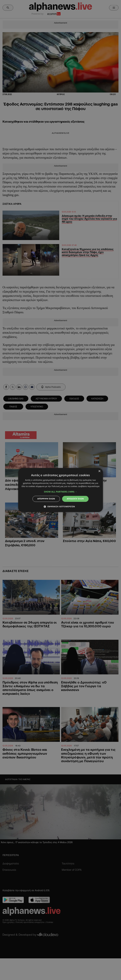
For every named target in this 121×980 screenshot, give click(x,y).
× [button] (99, 471)
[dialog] (60, 490)
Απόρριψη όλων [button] (46, 499)
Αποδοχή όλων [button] (75, 499)
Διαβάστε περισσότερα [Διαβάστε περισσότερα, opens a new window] (89, 486)
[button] (61, 492)
